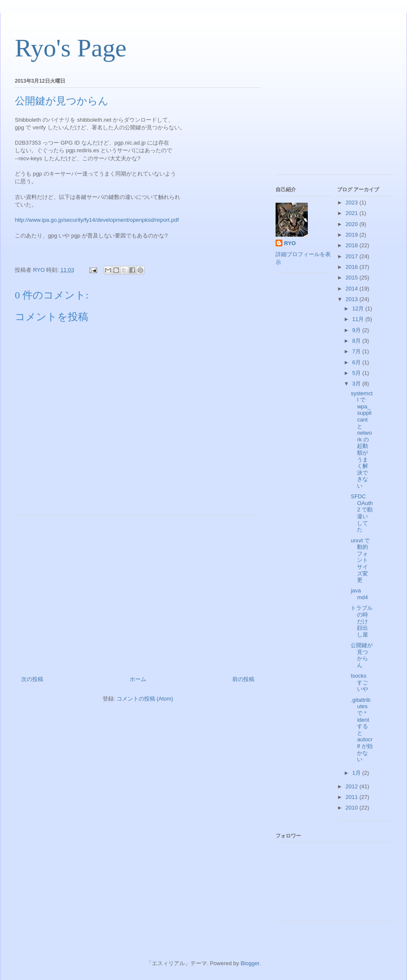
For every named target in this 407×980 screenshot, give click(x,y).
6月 (357, 362)
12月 (359, 309)
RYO (290, 243)
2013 (353, 299)
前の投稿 (243, 679)
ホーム (138, 679)
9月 (357, 330)
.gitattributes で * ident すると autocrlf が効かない (361, 730)
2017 (353, 256)
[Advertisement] (138, 592)
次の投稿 (32, 679)
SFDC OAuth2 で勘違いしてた (362, 513)
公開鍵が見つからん (362, 655)
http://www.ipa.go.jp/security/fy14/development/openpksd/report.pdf (97, 220)
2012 (353, 786)
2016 (353, 267)
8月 (357, 341)
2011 (353, 797)
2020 (353, 224)
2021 (353, 213)
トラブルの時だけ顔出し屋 (362, 621)
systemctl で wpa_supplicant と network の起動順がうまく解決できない (361, 440)
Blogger (250, 963)
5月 (357, 373)
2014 (353, 289)
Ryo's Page (71, 48)
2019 (353, 235)
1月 (357, 773)
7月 (357, 351)
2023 (353, 202)
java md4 (359, 594)
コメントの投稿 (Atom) (145, 699)
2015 (353, 278)
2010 (353, 808)
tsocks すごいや (359, 682)
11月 (359, 319)
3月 (357, 384)
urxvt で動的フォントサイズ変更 (360, 560)
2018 (353, 245)
